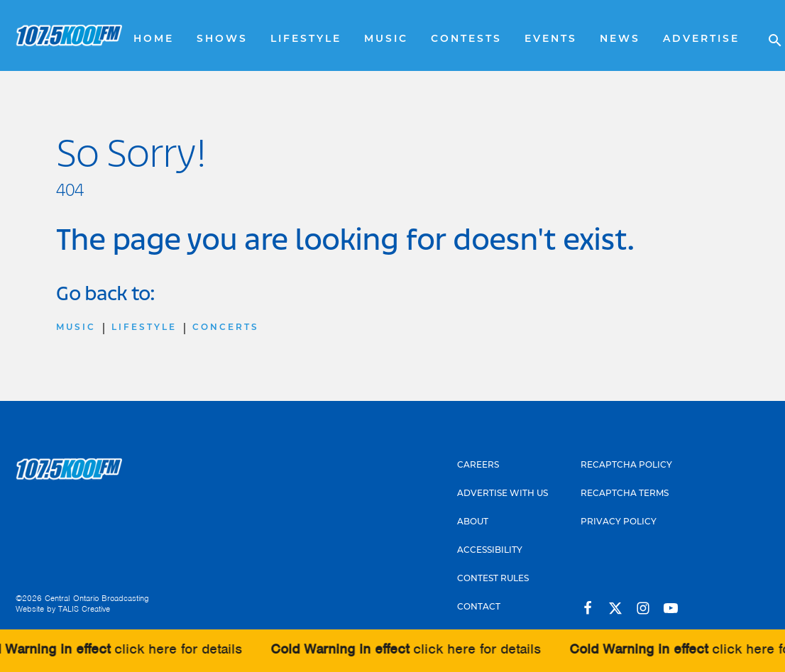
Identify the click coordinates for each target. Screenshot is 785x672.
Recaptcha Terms (625, 494)
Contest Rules (493, 579)
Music (386, 39)
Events (551, 39)
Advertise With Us (503, 494)
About (473, 522)
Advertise (701, 39)
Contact (479, 607)
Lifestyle (306, 39)
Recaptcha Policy (626, 466)
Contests (466, 39)
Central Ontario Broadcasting (97, 598)
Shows (222, 39)
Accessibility (490, 551)
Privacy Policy (619, 522)
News (620, 39)
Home (154, 39)
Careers (478, 466)
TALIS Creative (84, 609)
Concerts (226, 328)
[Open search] (768, 35)
